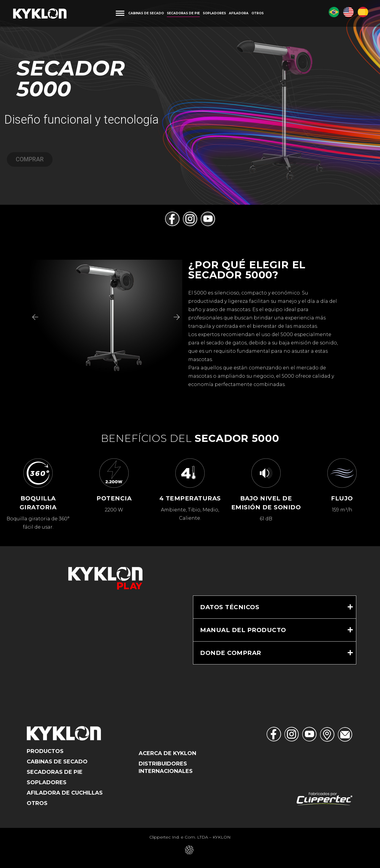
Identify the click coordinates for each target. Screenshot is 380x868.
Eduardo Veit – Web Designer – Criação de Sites (190, 850)
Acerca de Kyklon (167, 753)
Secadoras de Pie (55, 772)
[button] (35, 317)
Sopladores (47, 782)
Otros (37, 803)
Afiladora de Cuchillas (65, 793)
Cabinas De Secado (57, 762)
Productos (45, 751)
